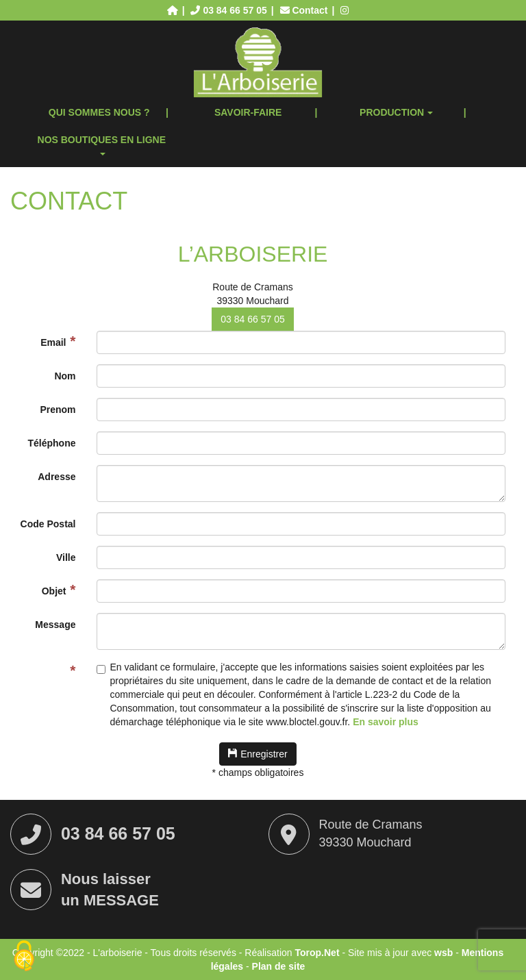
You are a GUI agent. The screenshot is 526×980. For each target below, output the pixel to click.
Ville (66, 557)
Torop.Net (317, 953)
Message (55, 625)
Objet (54, 591)
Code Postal (48, 524)
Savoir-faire (248, 112)
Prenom (58, 410)
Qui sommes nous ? (99, 112)
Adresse (57, 477)
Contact (305, 10)
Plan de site (279, 966)
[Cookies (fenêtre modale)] (24, 957)
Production (396, 112)
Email (53, 342)
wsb (443, 953)
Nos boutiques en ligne (102, 145)
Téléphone (51, 443)
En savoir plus (386, 722)
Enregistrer (258, 754)
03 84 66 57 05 (252, 319)
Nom (65, 376)
